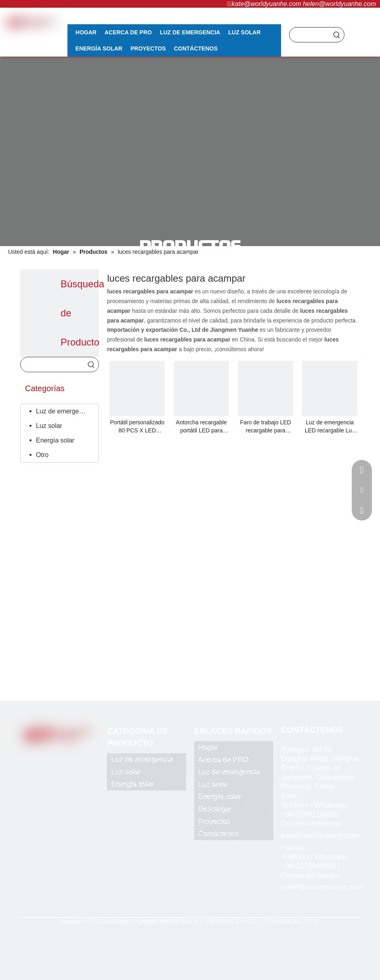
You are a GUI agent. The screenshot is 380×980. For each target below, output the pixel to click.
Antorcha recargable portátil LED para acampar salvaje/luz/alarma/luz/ (201, 427)
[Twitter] (48, 755)
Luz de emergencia (63, 411)
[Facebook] (31, 755)
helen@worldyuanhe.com (339, 4)
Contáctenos (219, 834)
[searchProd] (310, 35)
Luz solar (49, 426)
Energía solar (55, 440)
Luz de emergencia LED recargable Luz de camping (330, 427)
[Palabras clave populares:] (337, 35)
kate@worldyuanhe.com (267, 4)
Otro (42, 455)
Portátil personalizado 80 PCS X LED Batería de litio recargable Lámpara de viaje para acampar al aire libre (137, 427)
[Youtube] (64, 755)
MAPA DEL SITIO (297, 921)
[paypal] (36, 782)
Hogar (208, 747)
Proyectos (214, 822)
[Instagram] (80, 755)
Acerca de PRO (224, 760)
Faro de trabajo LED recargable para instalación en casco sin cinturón (266, 427)
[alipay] (76, 782)
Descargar (215, 809)
